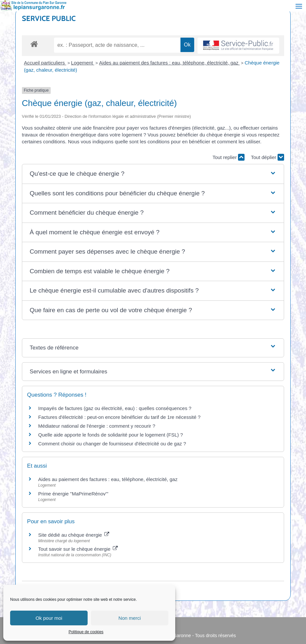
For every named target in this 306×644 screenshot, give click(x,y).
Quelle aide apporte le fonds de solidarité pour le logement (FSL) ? (111, 435)
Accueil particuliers (45, 63)
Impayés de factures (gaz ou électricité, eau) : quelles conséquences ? (115, 408)
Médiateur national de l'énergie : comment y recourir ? (97, 426)
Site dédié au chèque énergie (74, 535)
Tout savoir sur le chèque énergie (78, 549)
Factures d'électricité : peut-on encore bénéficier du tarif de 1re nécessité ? (119, 417)
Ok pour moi (49, 618)
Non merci (129, 618)
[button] (153, 174)
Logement (83, 63)
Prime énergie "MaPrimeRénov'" (74, 494)
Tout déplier (267, 157)
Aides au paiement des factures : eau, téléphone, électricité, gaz (169, 63)
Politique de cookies (86, 632)
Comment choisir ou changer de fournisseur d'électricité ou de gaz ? (112, 444)
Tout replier (229, 157)
